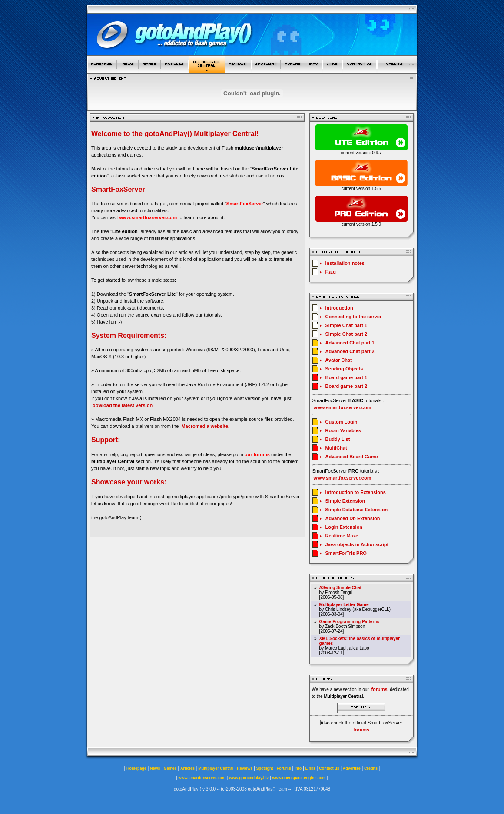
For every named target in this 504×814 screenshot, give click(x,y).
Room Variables (343, 430)
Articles (187, 768)
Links (311, 768)
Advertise (352, 768)
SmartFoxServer (245, 203)
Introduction (339, 308)
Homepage (136, 768)
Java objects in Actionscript (357, 544)
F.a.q (331, 272)
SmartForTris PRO (346, 553)
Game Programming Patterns (349, 622)
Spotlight (265, 768)
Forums (284, 768)
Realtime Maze (342, 536)
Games (170, 768)
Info (298, 768)
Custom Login (342, 422)
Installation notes (345, 263)
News (155, 768)
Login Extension (344, 527)
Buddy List (338, 439)
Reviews (245, 768)
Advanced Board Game (352, 457)
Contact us (329, 768)
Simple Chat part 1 (346, 325)
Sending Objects (344, 369)
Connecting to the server (354, 317)
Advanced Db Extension (353, 518)
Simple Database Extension (357, 510)
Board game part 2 (346, 386)
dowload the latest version (123, 405)
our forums (257, 454)
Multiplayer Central (216, 768)
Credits (371, 768)
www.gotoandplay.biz (249, 778)
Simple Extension (345, 501)
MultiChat (336, 448)
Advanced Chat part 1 (350, 343)
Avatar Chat (339, 360)
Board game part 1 (346, 377)
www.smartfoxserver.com (148, 217)
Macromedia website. (205, 426)
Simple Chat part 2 (346, 334)
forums (361, 730)
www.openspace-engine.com (299, 778)
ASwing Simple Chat (340, 588)
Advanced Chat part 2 (350, 351)
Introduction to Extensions (356, 492)
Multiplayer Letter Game (344, 605)
